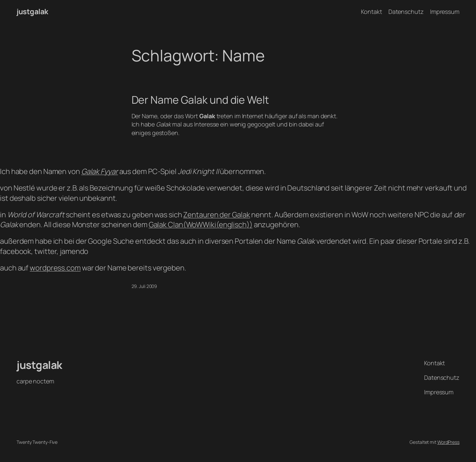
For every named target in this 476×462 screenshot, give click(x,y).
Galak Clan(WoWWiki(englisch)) (201, 225)
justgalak (32, 12)
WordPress (448, 442)
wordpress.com (55, 268)
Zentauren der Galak (217, 215)
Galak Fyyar (100, 171)
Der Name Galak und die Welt (200, 100)
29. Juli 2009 (144, 286)
